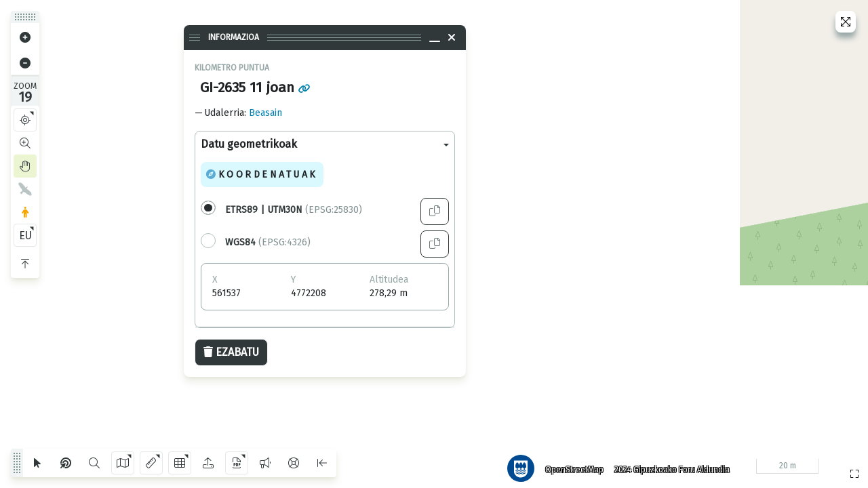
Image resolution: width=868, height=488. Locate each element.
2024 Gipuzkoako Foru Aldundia (667, 464)
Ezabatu (231, 352)
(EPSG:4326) (268, 242)
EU (25, 236)
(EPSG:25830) (294, 210)
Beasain (265, 113)
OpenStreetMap (569, 464)
